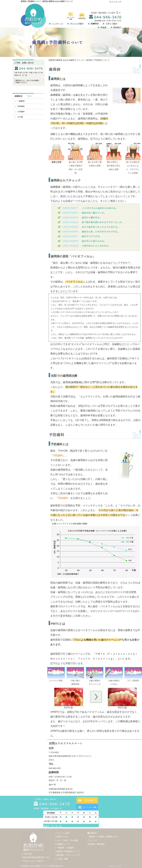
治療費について (63, 844)
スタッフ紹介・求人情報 (67, 840)
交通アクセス (62, 837)
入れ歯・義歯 (62, 859)
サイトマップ (115, 2)
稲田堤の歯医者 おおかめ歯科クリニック (66, 60)
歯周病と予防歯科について (68, 851)
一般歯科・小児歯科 (65, 848)
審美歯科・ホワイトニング (68, 855)
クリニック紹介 (63, 833)
